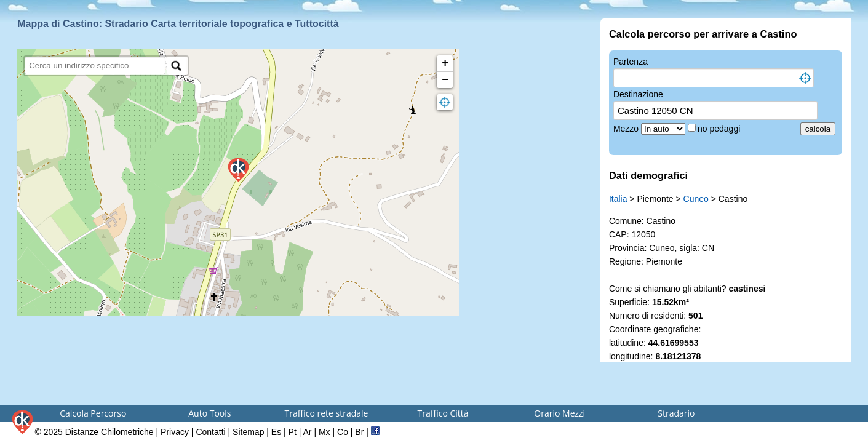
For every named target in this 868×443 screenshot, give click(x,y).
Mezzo (627, 129)
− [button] (445, 80)
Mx (325, 432)
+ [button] (445, 63)
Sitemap (248, 432)
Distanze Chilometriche (109, 432)
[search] (95, 66)
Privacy (175, 432)
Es (276, 432)
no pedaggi (720, 129)
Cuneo (696, 199)
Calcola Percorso (93, 413)
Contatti (210, 432)
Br (359, 432)
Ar (308, 432)
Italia (618, 199)
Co (343, 432)
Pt (293, 432)
